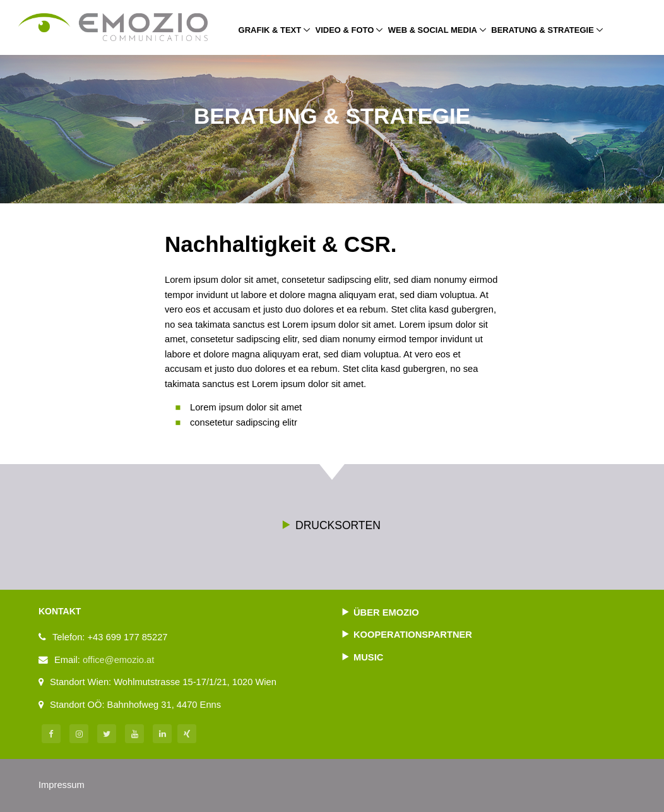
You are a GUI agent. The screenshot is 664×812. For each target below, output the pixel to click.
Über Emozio (386, 612)
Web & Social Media (433, 30)
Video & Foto (345, 30)
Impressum (62, 785)
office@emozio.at (118, 660)
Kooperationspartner (413, 635)
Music (368, 657)
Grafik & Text (270, 30)
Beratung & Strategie (547, 29)
